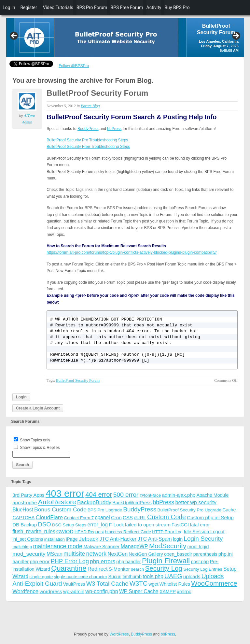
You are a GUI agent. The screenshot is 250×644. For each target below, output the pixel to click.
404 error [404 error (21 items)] (99, 494)
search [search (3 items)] (137, 569)
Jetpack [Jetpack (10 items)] (89, 539)
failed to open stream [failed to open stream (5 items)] (148, 525)
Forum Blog (90, 106)
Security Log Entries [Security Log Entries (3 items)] (203, 569)
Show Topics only (35, 440)
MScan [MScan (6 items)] (55, 554)
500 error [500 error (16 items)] (126, 495)
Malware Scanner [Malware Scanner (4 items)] (101, 547)
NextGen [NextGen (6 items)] (118, 554)
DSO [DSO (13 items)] (45, 524)
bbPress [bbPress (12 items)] (163, 502)
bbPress (114, 129)
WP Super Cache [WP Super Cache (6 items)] (139, 591)
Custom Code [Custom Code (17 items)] (167, 517)
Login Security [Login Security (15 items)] (203, 539)
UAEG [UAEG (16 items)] (173, 576)
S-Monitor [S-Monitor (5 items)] (119, 569)
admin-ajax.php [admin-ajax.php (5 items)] (179, 495)
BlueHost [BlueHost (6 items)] (23, 510)
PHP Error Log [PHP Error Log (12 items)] (70, 561)
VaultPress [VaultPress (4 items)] (74, 584)
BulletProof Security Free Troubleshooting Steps (88, 147)
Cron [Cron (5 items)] (116, 517)
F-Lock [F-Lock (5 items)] (116, 525)
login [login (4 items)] (178, 539)
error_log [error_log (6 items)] (97, 525)
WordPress (119, 634)
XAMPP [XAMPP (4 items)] (168, 592)
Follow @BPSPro (74, 66)
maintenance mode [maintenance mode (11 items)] (58, 546)
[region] (125, 38)
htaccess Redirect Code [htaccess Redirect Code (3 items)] (128, 532)
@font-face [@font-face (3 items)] (150, 495)
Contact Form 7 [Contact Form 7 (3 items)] (79, 518)
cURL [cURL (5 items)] (140, 517)
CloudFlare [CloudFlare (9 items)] (49, 517)
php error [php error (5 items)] (40, 561)
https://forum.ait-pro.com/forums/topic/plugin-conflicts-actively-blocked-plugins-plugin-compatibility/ (132, 252)
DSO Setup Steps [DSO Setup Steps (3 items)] (69, 525)
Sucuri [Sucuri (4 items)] (115, 577)
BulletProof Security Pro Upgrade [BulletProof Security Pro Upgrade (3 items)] (189, 510)
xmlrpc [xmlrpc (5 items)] (184, 591)
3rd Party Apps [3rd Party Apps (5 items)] (28, 495)
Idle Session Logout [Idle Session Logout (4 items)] (204, 532)
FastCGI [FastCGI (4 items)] (180, 525)
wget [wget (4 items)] (153, 584)
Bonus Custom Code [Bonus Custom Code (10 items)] (60, 509)
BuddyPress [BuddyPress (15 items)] (140, 509)
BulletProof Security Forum (97, 93)
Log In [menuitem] (9, 7)
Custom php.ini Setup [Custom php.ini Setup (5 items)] (210, 517)
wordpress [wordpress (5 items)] (51, 591)
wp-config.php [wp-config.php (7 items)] (102, 591)
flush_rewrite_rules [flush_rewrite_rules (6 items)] (34, 531)
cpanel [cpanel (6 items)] (103, 517)
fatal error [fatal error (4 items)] (200, 525)
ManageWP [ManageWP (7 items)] (134, 546)
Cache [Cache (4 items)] (229, 510)
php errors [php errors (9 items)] (103, 561)
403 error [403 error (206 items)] (65, 493)
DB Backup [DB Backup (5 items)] (25, 525)
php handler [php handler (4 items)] (128, 562)
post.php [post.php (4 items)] (200, 562)
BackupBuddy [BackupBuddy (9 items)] (94, 502)
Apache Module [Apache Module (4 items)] (212, 495)
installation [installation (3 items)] (55, 539)
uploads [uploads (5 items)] (192, 576)
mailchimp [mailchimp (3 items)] (22, 547)
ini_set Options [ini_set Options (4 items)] (28, 539)
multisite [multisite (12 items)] (74, 554)
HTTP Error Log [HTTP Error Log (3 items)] (167, 532)
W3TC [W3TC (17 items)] (139, 583)
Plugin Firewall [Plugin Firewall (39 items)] (166, 561)
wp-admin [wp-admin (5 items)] (74, 591)
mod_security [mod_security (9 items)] (29, 554)
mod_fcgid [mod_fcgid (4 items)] (198, 547)
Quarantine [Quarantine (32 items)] (69, 568)
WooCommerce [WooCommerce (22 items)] (214, 583)
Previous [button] (14, 36)
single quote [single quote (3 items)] (41, 577)
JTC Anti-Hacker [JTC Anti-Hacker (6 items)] (118, 539)
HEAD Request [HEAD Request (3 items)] (89, 532)
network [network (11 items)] (96, 554)
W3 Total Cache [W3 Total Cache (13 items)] (107, 584)
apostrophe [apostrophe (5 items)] (25, 502)
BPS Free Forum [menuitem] (127, 7)
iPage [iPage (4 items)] (72, 539)
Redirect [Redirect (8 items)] (98, 569)
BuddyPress (88, 129)
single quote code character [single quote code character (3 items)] (80, 577)
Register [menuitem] (28, 7)
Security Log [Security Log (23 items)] (164, 568)
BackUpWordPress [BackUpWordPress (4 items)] (132, 503)
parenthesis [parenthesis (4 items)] (205, 554)
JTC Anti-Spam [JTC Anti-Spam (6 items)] (154, 539)
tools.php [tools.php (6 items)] (153, 576)
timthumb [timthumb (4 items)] (132, 577)
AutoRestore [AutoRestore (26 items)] (57, 502)
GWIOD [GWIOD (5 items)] (65, 531)
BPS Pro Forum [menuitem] (92, 7)
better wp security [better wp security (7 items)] (196, 502)
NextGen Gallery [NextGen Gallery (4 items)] (146, 554)
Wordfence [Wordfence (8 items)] (25, 591)
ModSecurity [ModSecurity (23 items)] (168, 546)
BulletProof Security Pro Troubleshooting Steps (87, 140)
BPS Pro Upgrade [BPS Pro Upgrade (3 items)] (105, 510)
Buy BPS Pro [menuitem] (177, 7)
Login (21, 397)
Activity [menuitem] (154, 7)
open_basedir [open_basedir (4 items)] (178, 554)
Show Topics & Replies (40, 448)
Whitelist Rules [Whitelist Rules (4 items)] (175, 584)
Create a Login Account (38, 408)
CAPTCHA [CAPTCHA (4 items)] (23, 518)
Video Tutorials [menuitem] (58, 7)
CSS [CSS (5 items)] (128, 517)
